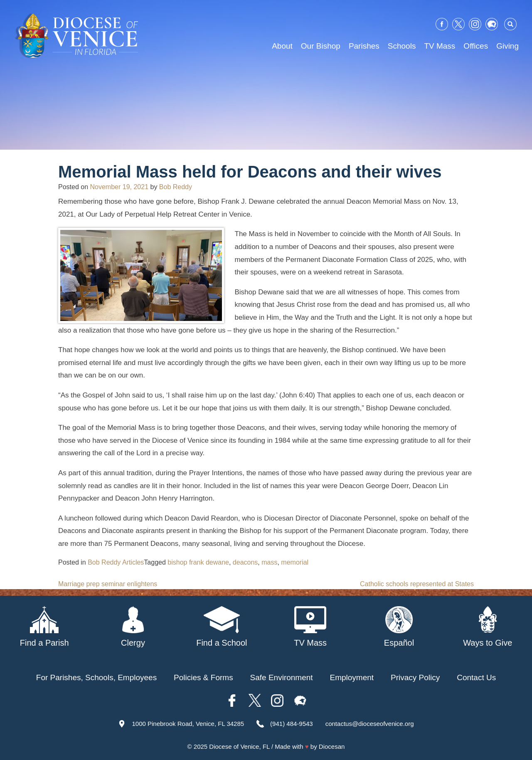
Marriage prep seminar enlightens (108, 584)
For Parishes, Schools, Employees (96, 677)
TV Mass (440, 46)
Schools (402, 46)
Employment (352, 677)
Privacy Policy (415, 677)
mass (269, 562)
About (282, 46)
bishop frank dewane (198, 562)
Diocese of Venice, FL (239, 746)
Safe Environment (282, 677)
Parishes (364, 46)
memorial (295, 562)
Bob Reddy (176, 187)
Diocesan (332, 746)
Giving (507, 46)
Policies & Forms (203, 677)
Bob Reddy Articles (116, 562)
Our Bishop (321, 46)
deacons (245, 562)
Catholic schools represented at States (417, 584)
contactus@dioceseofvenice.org (370, 724)
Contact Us (476, 677)
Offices (476, 46)
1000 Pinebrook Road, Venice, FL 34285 (188, 724)
